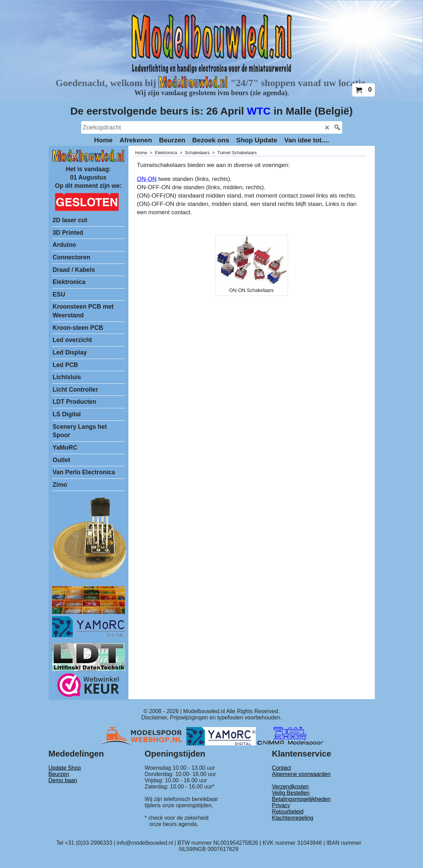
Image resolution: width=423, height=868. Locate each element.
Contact (282, 768)
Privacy (281, 805)
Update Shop (65, 768)
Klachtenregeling (293, 818)
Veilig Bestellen (291, 793)
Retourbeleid (288, 812)
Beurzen (59, 774)
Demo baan (63, 780)
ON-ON (147, 179)
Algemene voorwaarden (301, 774)
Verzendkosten (290, 787)
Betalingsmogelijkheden (301, 799)
